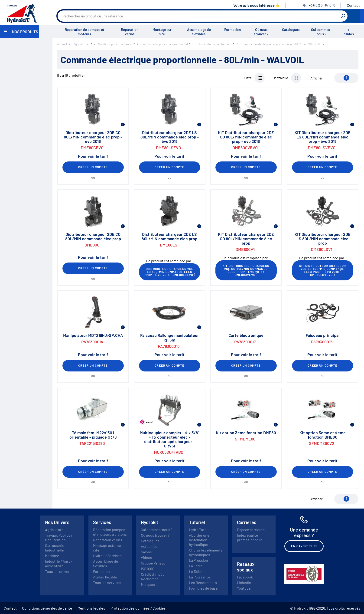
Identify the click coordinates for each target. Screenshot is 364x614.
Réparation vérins (130, 32)
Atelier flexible (105, 577)
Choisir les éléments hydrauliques (206, 552)
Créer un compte (93, 167)
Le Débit (196, 571)
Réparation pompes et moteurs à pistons (110, 532)
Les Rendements (203, 583)
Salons (146, 552)
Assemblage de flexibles (199, 32)
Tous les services (107, 583)
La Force (196, 566)
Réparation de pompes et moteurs (84, 32)
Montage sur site (162, 32)
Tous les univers (58, 571)
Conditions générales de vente (47, 608)
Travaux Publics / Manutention (59, 537)
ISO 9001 (148, 569)
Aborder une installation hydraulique (199, 540)
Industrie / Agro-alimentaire (58, 563)
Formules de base (203, 588)
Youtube (244, 588)
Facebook (245, 577)
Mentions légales (91, 608)
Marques (148, 584)
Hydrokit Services (107, 556)
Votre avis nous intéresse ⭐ (257, 5)
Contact (353, 5)
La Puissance (200, 577)
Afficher (317, 78)
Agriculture (54, 530)
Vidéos (146, 557)
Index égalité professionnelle (250, 537)
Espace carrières (251, 530)
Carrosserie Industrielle (55, 548)
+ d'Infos (349, 32)
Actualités (149, 546)
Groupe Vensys (153, 563)
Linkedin (244, 583)
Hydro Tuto (198, 530)
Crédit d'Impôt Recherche (152, 576)
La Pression (198, 560)
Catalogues (291, 30)
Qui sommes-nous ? (321, 32)
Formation (232, 30)
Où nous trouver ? (261, 32)
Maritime (52, 556)
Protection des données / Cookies (138, 608)
